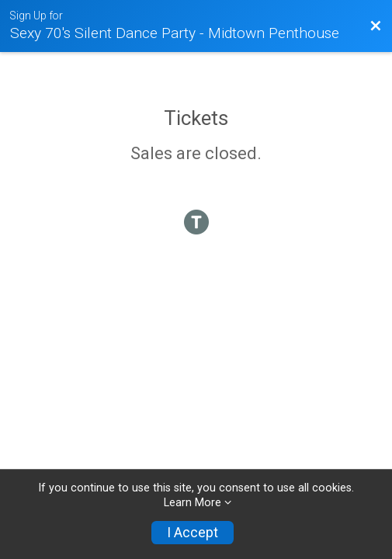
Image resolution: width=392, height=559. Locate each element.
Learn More (193, 503)
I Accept (193, 533)
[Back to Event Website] (376, 26)
